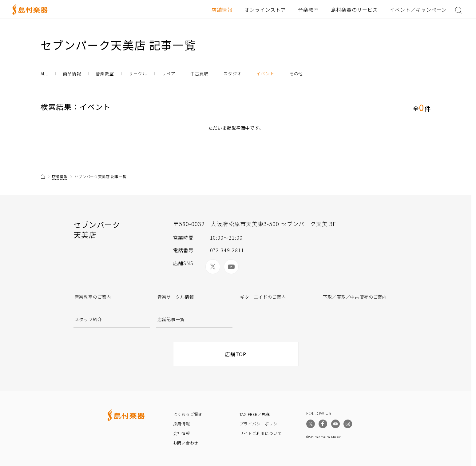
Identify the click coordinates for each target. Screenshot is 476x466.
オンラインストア (265, 10)
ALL (44, 74)
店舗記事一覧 (171, 319)
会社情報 (182, 433)
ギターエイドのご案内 (263, 297)
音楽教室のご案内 (93, 297)
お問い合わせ (186, 443)
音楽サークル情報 (176, 297)
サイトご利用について (261, 433)
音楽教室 (308, 10)
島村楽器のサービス (354, 10)
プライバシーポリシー (261, 424)
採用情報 (182, 424)
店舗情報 (222, 10)
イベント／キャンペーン (418, 10)
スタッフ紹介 (88, 319)
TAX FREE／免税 (255, 414)
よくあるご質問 (188, 414)
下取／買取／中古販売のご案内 (355, 297)
